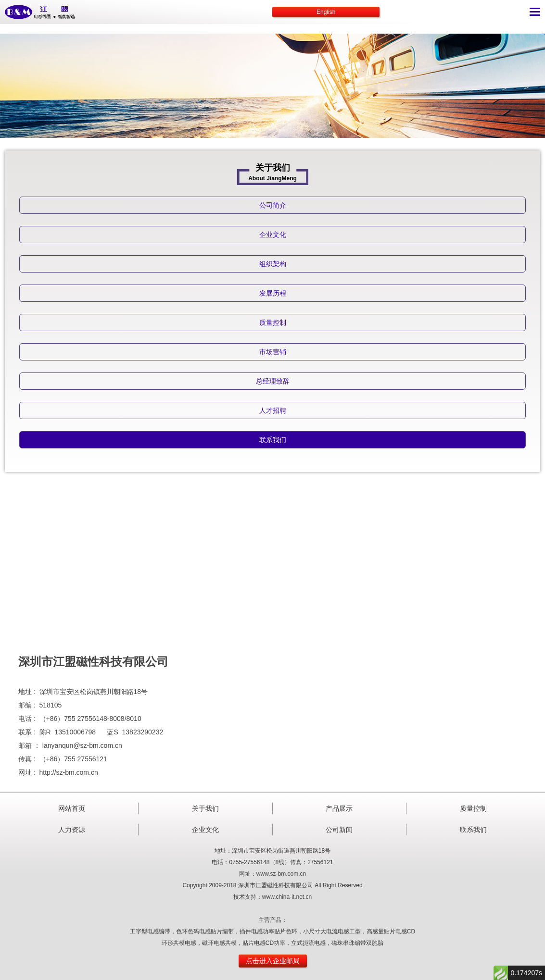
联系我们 (473, 830)
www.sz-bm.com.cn (281, 874)
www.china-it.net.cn (287, 897)
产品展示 (339, 808)
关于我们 (205, 808)
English (326, 12)
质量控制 (473, 808)
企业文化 (205, 830)
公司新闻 (339, 830)
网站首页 (72, 808)
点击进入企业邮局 (273, 961)
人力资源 (72, 830)
